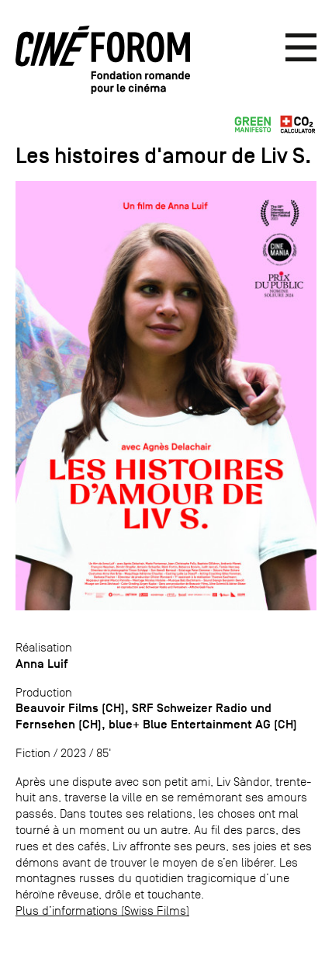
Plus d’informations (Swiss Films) (102, 910)
